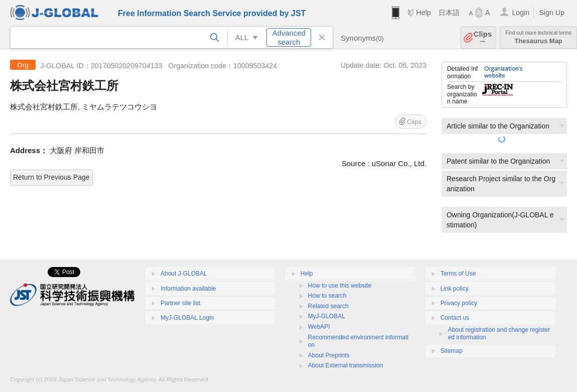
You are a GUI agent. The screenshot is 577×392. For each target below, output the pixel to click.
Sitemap (452, 351)
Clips (483, 37)
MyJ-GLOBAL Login (187, 318)
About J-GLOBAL (184, 274)
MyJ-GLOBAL (327, 316)
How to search (327, 296)
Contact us (455, 318)
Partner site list (180, 303)
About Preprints (329, 355)
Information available (188, 289)
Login (521, 13)
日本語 (449, 13)
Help (423, 13)
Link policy (455, 289)
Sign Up (552, 13)
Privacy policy (459, 303)
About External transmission (345, 365)
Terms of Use (458, 274)
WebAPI (319, 327)
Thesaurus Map (538, 37)
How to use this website (340, 286)
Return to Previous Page (51, 177)
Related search (328, 306)
